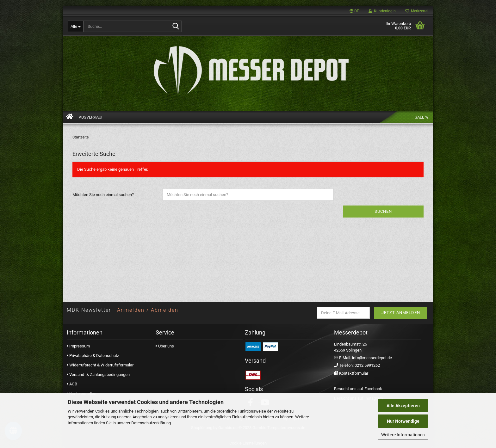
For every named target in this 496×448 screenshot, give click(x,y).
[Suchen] (176, 27)
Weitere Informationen (403, 435)
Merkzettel (417, 11)
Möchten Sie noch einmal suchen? (103, 195)
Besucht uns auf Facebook (358, 389)
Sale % (422, 117)
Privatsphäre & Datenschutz (94, 356)
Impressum (80, 346)
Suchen (383, 211)
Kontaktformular (354, 373)
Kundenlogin (382, 11)
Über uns (165, 346)
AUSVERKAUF (91, 117)
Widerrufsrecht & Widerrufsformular (101, 365)
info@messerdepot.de (372, 358)
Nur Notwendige (403, 421)
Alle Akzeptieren (403, 406)
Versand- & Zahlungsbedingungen (99, 374)
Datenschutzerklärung (151, 423)
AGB (72, 384)
